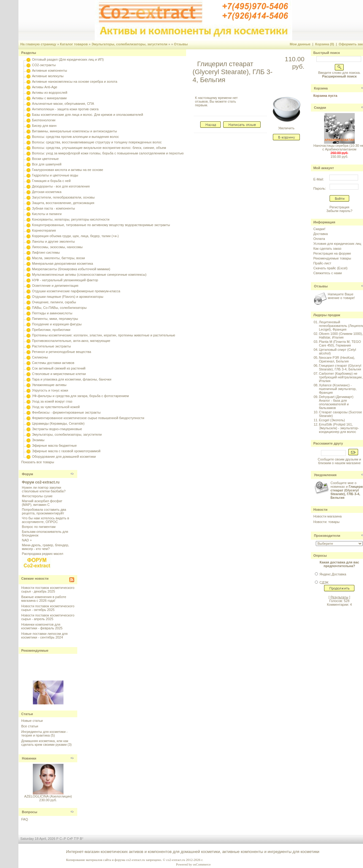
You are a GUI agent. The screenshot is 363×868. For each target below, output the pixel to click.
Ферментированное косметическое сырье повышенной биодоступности (88, 418)
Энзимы (38, 440)
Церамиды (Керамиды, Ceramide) (58, 423)
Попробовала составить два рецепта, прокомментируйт (44, 511)
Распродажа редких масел (42, 554)
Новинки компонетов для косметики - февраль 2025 (42, 626)
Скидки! (319, 229)
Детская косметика (47, 192)
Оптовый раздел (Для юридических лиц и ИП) (68, 59)
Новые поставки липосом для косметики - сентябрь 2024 (44, 635)
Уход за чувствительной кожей (56, 407)
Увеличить (286, 127)
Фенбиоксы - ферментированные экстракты (66, 412)
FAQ (25, 819)
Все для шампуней (47, 164)
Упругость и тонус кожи (50, 390)
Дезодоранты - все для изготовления (61, 186)
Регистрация (339, 207)
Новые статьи (32, 721)
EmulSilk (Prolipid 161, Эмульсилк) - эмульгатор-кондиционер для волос (339, 428)
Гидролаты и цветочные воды (55, 175)
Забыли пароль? (339, 211)
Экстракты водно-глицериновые (57, 429)
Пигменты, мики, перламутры (55, 319)
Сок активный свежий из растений (59, 368)
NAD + (27, 540)
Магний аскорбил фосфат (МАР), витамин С (42, 503)
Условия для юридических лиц (337, 244)
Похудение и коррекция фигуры (57, 324)
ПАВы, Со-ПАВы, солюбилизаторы (59, 308)
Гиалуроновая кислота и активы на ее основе (67, 170)
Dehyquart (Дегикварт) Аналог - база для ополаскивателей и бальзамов (336, 402)
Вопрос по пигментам (39, 527)
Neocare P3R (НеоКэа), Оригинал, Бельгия (337, 359)
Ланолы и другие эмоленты (53, 241)
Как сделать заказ (327, 248)
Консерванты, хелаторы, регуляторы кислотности (71, 219)
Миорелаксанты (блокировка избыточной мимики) (71, 269)
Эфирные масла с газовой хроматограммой (66, 451)
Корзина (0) (325, 44)
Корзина (321, 88)
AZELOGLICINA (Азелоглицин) (48, 796)
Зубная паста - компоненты (53, 208)
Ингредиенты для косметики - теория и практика (44, 733)
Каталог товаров (74, 44)
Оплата (319, 239)
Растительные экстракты (51, 346)
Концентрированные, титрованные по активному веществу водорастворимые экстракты (101, 225)
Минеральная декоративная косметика (62, 263)
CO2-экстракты (44, 65)
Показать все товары (38, 462)
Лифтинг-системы (46, 252)
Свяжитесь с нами (328, 273)
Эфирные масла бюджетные (54, 445)
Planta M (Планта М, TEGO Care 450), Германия (340, 343)
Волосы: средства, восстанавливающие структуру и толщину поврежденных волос (97, 142)
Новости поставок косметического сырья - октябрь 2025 (48, 608)
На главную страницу (38, 44)
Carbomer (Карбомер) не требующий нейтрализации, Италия (341, 377)
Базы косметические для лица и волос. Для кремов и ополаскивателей (87, 115)
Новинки (29, 758)
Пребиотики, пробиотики (51, 330)
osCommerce (202, 864)
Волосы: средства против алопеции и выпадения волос (75, 137)
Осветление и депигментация (55, 286)
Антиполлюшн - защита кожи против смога (65, 109)
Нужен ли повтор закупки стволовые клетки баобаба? (44, 489)
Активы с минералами (49, 98)
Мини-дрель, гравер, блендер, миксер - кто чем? (45, 547)
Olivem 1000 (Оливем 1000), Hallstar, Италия (341, 335)
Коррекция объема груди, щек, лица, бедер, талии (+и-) (75, 236)
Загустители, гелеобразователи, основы (63, 197)
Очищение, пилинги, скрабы (54, 302)
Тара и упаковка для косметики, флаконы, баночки (72, 379)
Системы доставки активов (53, 363)
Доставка (321, 234)
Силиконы (40, 357)
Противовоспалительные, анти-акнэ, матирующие (71, 341)
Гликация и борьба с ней (51, 181)
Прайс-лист (322, 263)
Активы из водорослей (50, 93)
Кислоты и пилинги (47, 214)
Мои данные (300, 44)
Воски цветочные (45, 159)
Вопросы (29, 812)
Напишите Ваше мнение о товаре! (341, 296)
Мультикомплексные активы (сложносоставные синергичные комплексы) (89, 275)
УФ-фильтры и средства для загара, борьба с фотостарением (80, 396)
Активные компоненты (49, 70)
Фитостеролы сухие (37, 496)
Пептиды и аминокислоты (52, 313)
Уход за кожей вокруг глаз (52, 401)
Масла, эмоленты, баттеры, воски (58, 258)
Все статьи (30, 726)
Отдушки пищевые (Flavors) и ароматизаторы (68, 297)
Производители (327, 536)
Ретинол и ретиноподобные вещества (61, 352)
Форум (27, 474)
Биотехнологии (44, 120)
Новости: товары (327, 522)
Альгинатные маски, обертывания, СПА (63, 104)
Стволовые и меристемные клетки (59, 374)
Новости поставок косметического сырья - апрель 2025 (48, 617)
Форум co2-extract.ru (41, 482)
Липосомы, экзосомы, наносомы (57, 247)
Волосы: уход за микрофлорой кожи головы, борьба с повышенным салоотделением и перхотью (108, 153)
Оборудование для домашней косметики (64, 457)
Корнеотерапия (44, 230)
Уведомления (325, 475)
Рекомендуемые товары (332, 258)
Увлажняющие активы (49, 385)
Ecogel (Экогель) (332, 420)
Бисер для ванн (44, 126)
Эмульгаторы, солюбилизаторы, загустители (129, 44)
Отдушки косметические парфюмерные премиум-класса (76, 291)
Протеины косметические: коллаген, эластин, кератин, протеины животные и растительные (103, 335)
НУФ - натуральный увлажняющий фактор (65, 280)
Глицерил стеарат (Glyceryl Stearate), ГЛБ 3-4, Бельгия (340, 367)
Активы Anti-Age (44, 87)
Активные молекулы (48, 76)
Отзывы (181, 44)
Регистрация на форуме (332, 253)
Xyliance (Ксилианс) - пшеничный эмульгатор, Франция (338, 389)
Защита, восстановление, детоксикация (63, 203)
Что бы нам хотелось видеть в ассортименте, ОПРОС (45, 520)
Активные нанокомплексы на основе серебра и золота (75, 81)
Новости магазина (327, 516)
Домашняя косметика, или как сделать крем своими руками (45, 743)
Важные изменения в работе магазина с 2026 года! (44, 599)
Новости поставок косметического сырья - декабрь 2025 (48, 589)
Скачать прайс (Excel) (330, 268)
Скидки (320, 108)
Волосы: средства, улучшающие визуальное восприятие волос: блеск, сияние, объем (99, 148)
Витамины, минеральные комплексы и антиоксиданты (74, 131)
